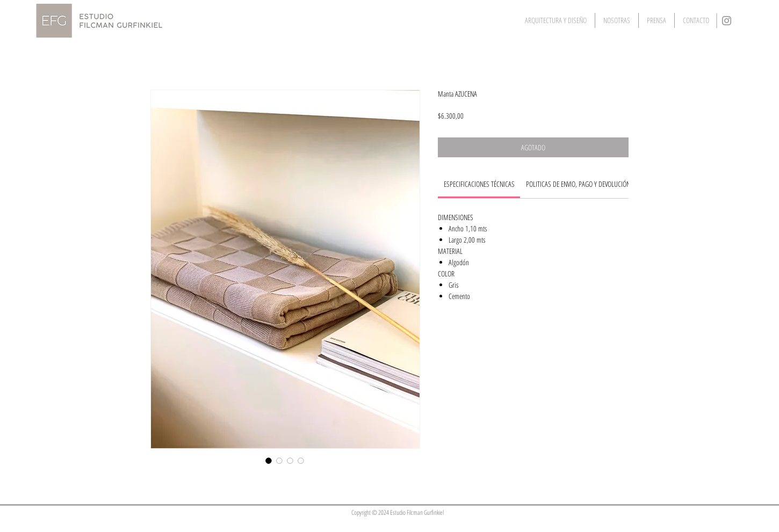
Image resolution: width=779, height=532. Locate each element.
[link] (479, 184)
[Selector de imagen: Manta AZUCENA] (269, 461)
